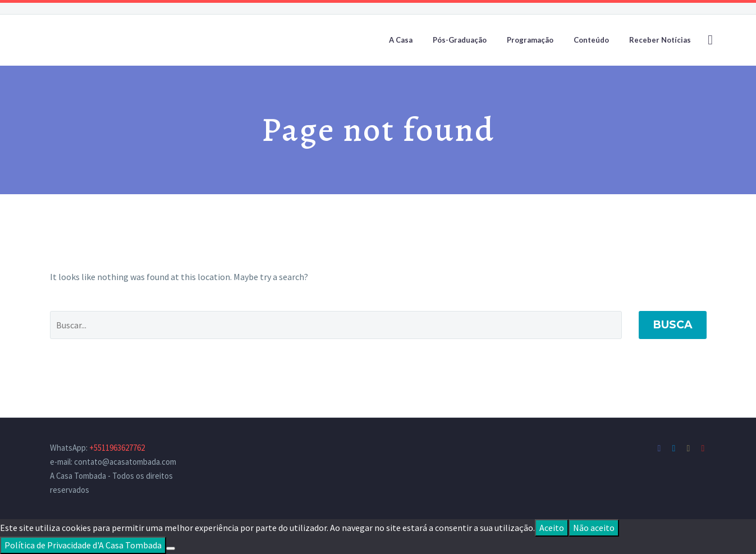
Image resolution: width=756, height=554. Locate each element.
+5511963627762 (117, 448)
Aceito (552, 528)
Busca (673, 325)
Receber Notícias (660, 40)
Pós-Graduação (460, 40)
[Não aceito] (171, 548)
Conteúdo (591, 40)
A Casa (401, 40)
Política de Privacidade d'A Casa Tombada (83, 545)
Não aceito (594, 528)
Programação (530, 40)
